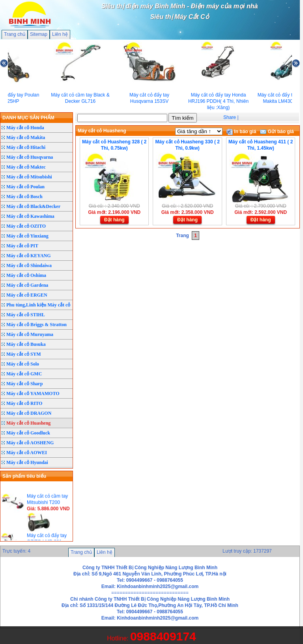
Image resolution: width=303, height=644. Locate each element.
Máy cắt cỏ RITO (24, 403)
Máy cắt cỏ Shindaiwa (29, 265)
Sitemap (39, 34)
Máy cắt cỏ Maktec (26, 167)
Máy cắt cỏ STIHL (26, 315)
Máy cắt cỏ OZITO (26, 226)
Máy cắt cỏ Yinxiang (27, 236)
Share (230, 117)
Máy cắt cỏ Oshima (26, 275)
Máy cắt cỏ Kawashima (30, 216)
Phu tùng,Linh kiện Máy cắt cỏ (38, 305)
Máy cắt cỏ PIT (22, 246)
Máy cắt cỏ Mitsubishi (29, 177)
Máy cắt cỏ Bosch (24, 197)
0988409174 (163, 636)
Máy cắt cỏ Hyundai (27, 462)
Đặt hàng (114, 220)
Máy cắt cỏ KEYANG (29, 256)
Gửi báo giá (277, 132)
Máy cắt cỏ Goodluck (28, 433)
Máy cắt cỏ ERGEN (27, 295)
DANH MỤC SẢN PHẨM (28, 118)
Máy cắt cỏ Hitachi (26, 147)
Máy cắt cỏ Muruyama (30, 334)
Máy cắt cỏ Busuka (26, 344)
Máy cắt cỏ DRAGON (29, 413)
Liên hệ (60, 34)
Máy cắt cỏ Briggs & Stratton (36, 325)
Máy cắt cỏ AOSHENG (30, 443)
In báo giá (241, 132)
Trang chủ (15, 34)
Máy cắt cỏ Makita (26, 137)
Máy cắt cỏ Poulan (25, 187)
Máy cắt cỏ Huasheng (28, 423)
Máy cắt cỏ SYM (24, 354)
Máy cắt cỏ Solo (23, 364)
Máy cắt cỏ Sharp (24, 384)
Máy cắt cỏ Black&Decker (33, 206)
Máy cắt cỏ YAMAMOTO (33, 393)
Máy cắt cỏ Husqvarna (30, 157)
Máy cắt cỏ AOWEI (27, 453)
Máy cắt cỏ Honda (25, 128)
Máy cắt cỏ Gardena (27, 285)
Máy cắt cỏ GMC (24, 374)
